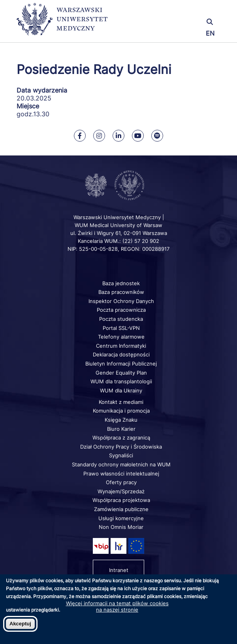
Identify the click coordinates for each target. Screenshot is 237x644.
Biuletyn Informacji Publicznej (121, 364)
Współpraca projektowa (121, 500)
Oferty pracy (121, 482)
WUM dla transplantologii (121, 381)
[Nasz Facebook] (80, 136)
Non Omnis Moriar (121, 527)
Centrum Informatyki (121, 346)
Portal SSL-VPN (121, 328)
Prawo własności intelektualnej (121, 474)
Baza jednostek (121, 283)
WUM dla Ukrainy (121, 390)
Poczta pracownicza (121, 310)
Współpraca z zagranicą (121, 438)
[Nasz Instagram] (99, 136)
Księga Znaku (121, 420)
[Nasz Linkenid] (118, 136)
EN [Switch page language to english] (210, 33)
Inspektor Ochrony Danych (121, 301)
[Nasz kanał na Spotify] (157, 136)
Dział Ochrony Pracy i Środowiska (121, 447)
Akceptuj (20, 624)
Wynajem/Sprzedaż (121, 491)
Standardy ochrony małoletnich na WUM (121, 464)
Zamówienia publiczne (121, 509)
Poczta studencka (121, 319)
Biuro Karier (121, 429)
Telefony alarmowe (121, 337)
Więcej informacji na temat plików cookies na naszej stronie (117, 606)
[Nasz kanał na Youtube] (138, 136)
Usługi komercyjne (121, 518)
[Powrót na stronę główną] (62, 23)
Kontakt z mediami (121, 402)
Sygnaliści (121, 455)
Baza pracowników (121, 292)
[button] (187, 11)
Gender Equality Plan (121, 373)
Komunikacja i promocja (121, 411)
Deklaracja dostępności (121, 354)
